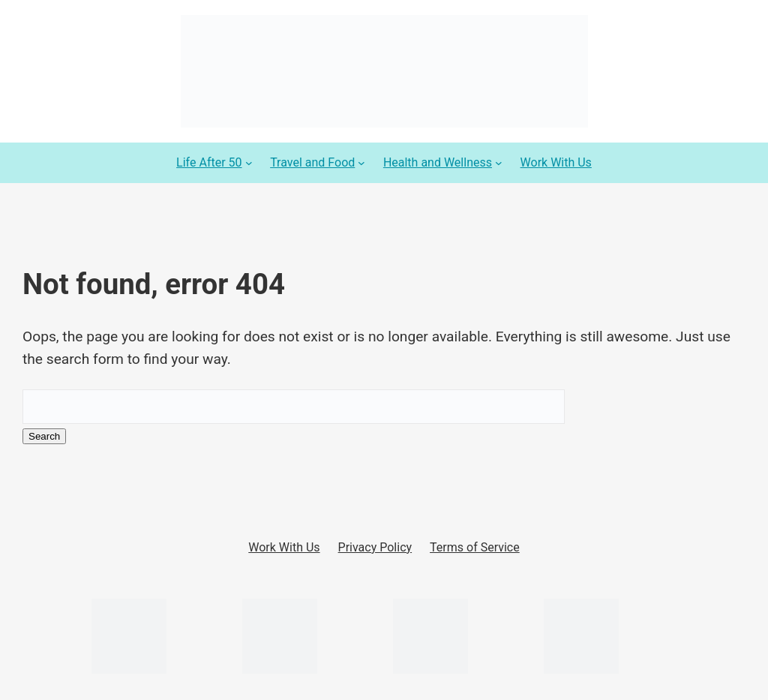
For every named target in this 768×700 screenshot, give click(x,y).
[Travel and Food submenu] (361, 163)
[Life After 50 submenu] (249, 163)
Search (44, 436)
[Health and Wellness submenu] (499, 163)
